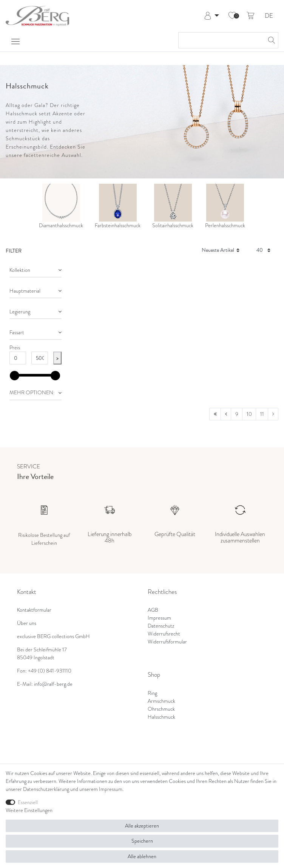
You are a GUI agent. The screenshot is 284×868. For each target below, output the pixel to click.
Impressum (159, 618)
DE (269, 16)
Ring (152, 693)
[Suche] (270, 40)
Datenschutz (161, 626)
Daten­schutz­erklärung (46, 789)
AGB (153, 610)
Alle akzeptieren (142, 826)
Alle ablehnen (142, 856)
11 (262, 414)
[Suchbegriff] (221, 40)
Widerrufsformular (167, 642)
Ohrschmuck (161, 709)
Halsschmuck (161, 717)
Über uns (27, 623)
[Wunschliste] (232, 16)
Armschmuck (161, 701)
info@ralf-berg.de (53, 684)
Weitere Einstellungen (29, 810)
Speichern (142, 841)
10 (249, 414)
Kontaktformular (34, 610)
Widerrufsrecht (164, 634)
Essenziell (28, 802)
